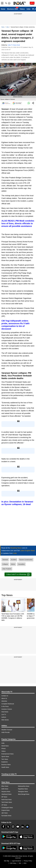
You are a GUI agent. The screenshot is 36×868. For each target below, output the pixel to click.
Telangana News (23, 792)
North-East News (7, 800)
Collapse (5, 564)
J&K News (5, 813)
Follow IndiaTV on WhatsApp (18, 574)
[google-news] (27, 827)
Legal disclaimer (16, 861)
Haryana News (6, 792)
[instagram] (13, 827)
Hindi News (5, 712)
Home (3, 9)
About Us (4, 698)
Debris (13, 564)
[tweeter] (8, 827)
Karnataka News (6, 816)
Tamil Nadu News (7, 802)
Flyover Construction (26, 560)
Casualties (21, 564)
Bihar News (5, 786)
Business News (6, 765)
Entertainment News (7, 754)
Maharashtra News (24, 786)
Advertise (4, 701)
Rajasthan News (23, 789)
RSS (25, 863)
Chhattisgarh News (7, 808)
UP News (4, 805)
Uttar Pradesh (7, 569)
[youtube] (18, 827)
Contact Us (5, 696)
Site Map (7, 861)
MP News (4, 797)
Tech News (5, 759)
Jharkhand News (6, 794)
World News (5, 746)
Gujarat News (6, 810)
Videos (22, 9)
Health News (5, 767)
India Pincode (6, 732)
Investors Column (7, 709)
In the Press (5, 706)
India (28, 9)
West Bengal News (24, 794)
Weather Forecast (7, 730)
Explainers (5, 762)
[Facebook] (3, 827)
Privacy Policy (28, 861)
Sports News (5, 757)
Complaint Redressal (8, 704)
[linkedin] (23, 827)
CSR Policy (13, 863)
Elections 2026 (12, 9)
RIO (20, 863)
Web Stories (5, 720)
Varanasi (5, 560)
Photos (4, 749)
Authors (4, 717)
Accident (14, 560)
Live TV (4, 714)
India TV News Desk (14, 45)
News (3, 27)
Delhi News (5, 789)
